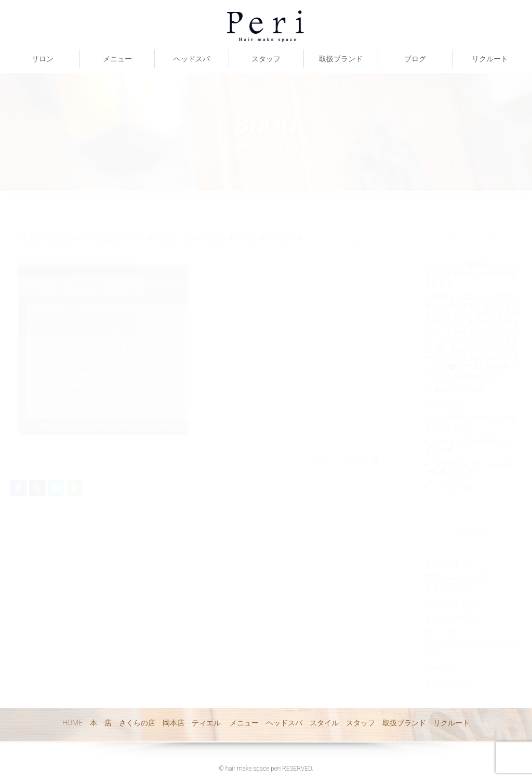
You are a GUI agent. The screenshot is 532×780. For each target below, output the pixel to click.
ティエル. (207, 723)
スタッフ (266, 59)
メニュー (117, 59)
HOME (72, 723)
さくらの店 (137, 723)
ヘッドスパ (192, 59)
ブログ (415, 59)
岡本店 (174, 723)
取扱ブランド (341, 59)
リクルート (490, 59)
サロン (43, 59)
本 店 (101, 723)
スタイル (324, 723)
